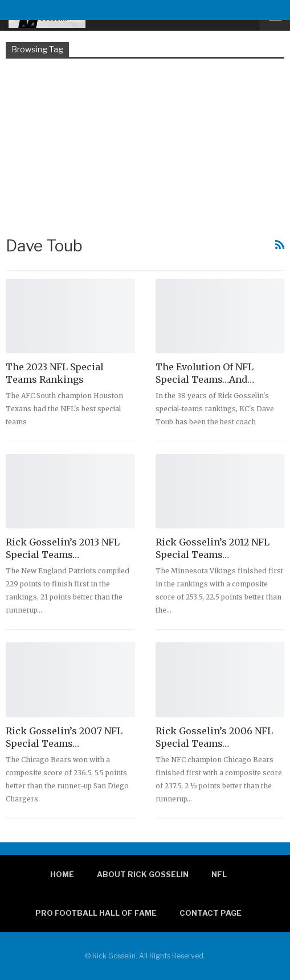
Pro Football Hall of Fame (96, 913)
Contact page (211, 913)
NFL (219, 874)
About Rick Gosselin (143, 874)
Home (62, 874)
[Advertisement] (145, 146)
